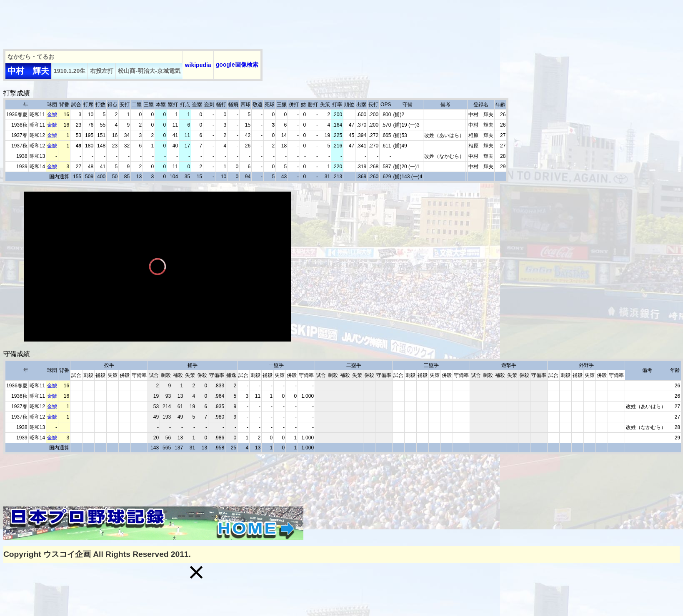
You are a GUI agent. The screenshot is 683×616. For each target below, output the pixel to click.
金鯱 (52, 115)
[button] (196, 572)
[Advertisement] (155, 22)
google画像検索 (237, 65)
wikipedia (198, 65)
